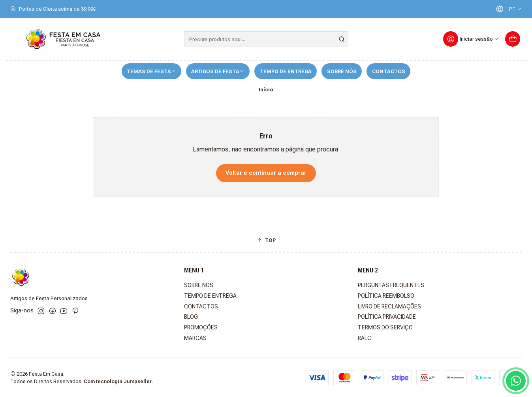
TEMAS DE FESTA (151, 71)
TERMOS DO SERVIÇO (385, 327)
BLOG (191, 317)
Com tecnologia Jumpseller (118, 381)
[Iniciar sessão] (471, 39)
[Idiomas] (507, 9)
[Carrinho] (513, 39)
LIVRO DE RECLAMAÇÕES (389, 306)
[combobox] (266, 39)
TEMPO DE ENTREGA (286, 71)
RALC (365, 338)
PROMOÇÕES (201, 327)
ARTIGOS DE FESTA (218, 71)
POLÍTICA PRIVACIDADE (387, 317)
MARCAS (195, 338)
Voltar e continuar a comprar (266, 173)
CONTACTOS (389, 71)
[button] (266, 240)
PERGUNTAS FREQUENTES (391, 285)
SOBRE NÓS (342, 71)
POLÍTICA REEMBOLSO (386, 296)
